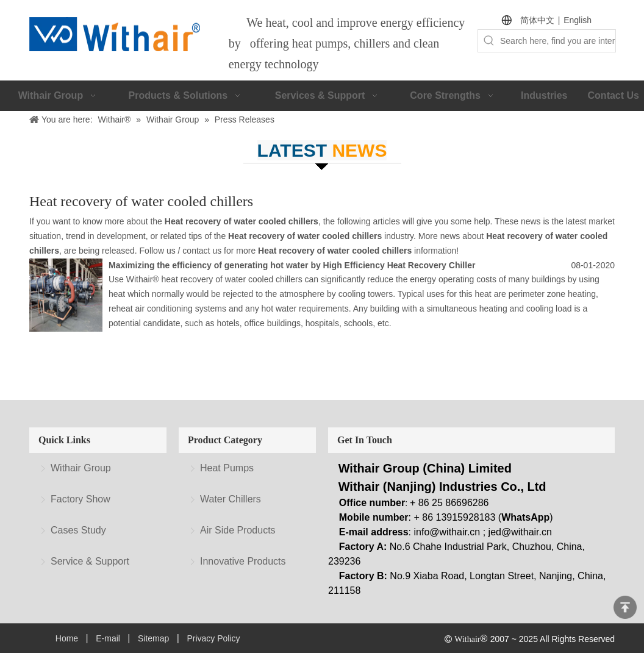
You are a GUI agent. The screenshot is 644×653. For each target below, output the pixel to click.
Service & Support (90, 561)
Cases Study (78, 530)
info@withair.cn (447, 532)
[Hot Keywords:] (489, 41)
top (625, 607)
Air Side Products (238, 530)
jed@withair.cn (520, 532)
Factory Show (80, 499)
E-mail (108, 638)
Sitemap (153, 638)
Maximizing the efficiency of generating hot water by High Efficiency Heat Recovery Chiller (292, 265)
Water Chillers (231, 499)
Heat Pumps (227, 468)
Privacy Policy (213, 638)
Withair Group (81, 468)
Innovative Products (243, 561)
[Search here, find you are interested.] (558, 41)
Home (67, 638)
